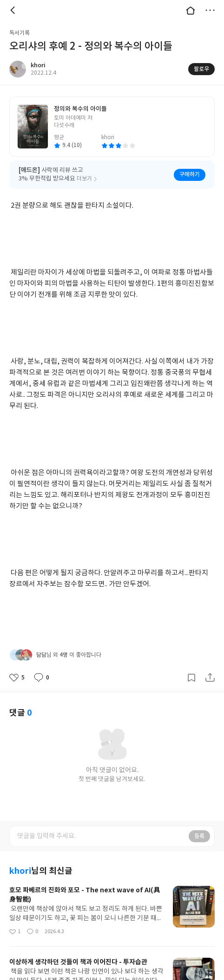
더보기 (210, 10)
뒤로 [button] (14, 10)
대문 (191, 10)
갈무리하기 (191, 678)
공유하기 (210, 678)
